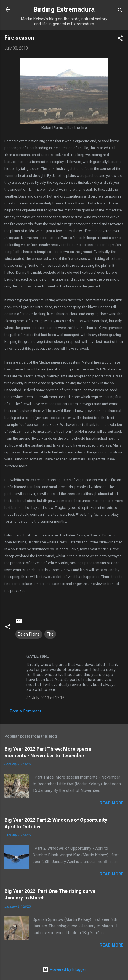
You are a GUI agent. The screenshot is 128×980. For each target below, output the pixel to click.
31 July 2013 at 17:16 (46, 698)
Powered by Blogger (64, 969)
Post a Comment (26, 711)
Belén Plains (29, 634)
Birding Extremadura (64, 9)
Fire (50, 634)
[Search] (120, 11)
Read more (112, 803)
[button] (120, 39)
